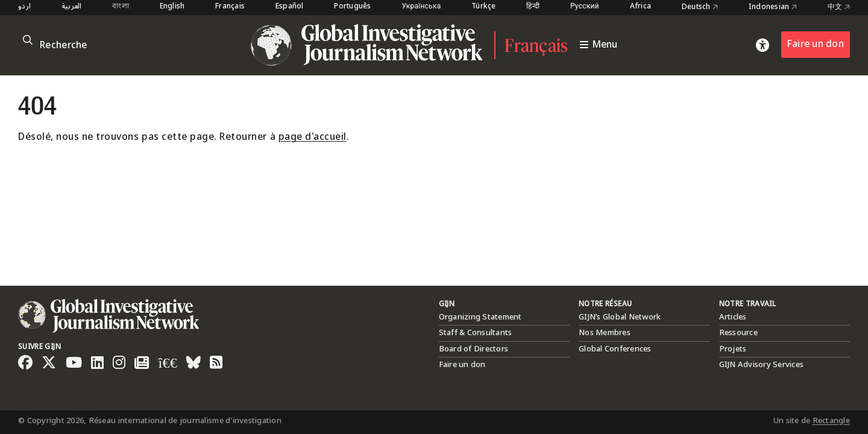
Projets (733, 349)
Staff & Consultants (476, 333)
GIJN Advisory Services (762, 365)
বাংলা (121, 7)
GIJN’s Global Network (620, 317)
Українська (421, 7)
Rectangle (831, 421)
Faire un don (816, 44)
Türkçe (484, 7)
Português (352, 7)
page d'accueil (313, 137)
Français (230, 7)
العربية (72, 7)
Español (290, 7)
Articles (733, 317)
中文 (839, 7)
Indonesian (773, 7)
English (172, 7)
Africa (641, 7)
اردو (24, 7)
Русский (585, 7)
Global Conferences (615, 349)
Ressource (738, 333)
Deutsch (700, 7)
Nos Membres (605, 333)
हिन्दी (533, 7)
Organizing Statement (480, 317)
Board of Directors (474, 349)
